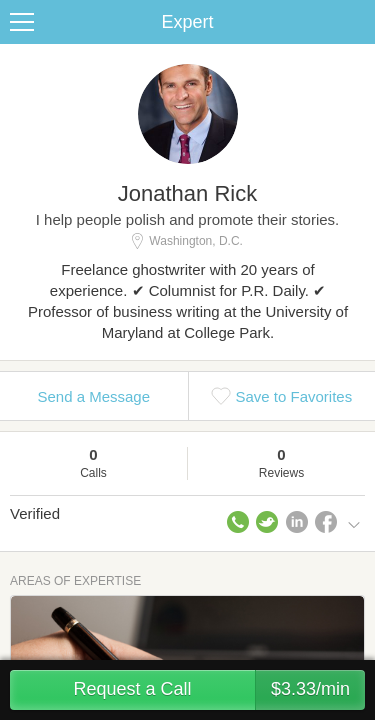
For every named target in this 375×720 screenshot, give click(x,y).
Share (355, 22)
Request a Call (219, 690)
